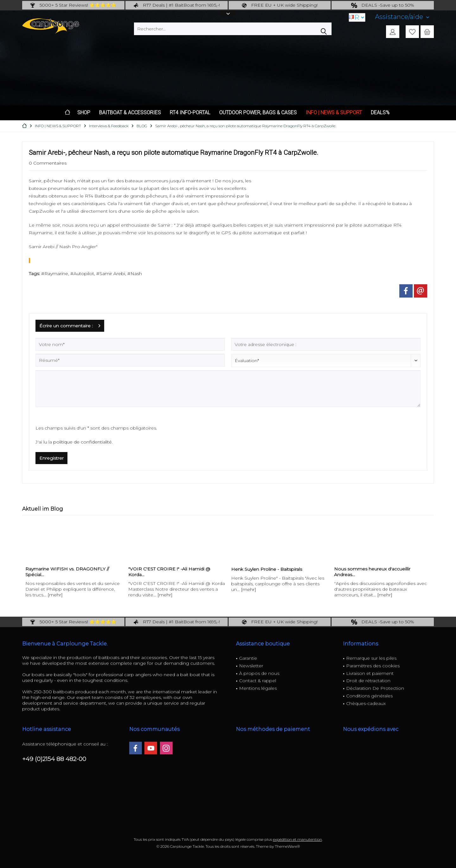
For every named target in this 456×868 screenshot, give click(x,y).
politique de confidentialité (82, 442)
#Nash (135, 274)
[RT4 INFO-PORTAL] (190, 113)
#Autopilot (82, 274)
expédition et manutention (298, 839)
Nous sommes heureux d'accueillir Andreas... (372, 572)
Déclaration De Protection (375, 688)
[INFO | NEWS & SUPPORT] (334, 113)
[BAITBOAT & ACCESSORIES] (130, 113)
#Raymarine (55, 274)
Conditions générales (369, 696)
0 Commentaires (48, 163)
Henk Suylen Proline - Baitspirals (267, 569)
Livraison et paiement (370, 673)
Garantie (248, 658)
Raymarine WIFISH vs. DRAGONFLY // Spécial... (67, 572)
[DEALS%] (380, 113)
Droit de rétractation (368, 681)
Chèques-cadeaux (366, 703)
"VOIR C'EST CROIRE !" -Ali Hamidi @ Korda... (169, 572)
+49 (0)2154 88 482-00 (54, 759)
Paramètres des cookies (373, 666)
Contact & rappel (258, 681)
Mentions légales (258, 688)
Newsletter (251, 666)
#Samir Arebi (111, 274)
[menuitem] (402, 17)
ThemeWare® (287, 846)
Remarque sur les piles (371, 658)
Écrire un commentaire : (70, 325)
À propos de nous (259, 673)
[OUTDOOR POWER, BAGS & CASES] (258, 113)
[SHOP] (84, 113)
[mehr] (55, 595)
